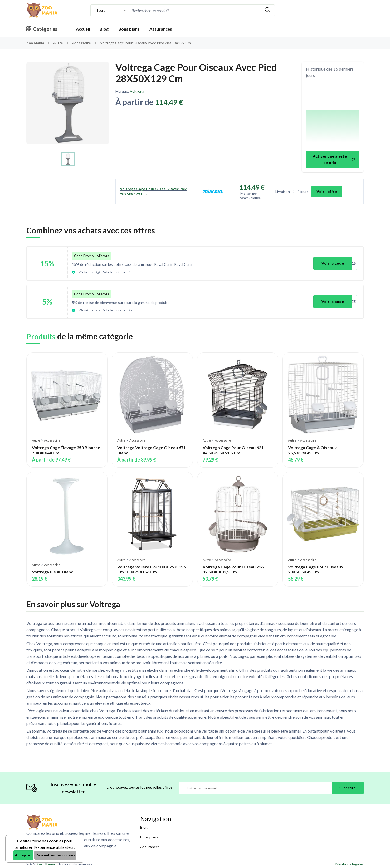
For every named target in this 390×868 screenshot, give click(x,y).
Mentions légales (350, 860)
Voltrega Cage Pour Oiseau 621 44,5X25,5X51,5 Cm (233, 447)
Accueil (83, 29)
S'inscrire (348, 784)
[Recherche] (195, 10)
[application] (333, 115)
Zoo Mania (36, 43)
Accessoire (84, 43)
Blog (104, 29)
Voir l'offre (327, 191)
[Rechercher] (267, 10)
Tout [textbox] (100, 10)
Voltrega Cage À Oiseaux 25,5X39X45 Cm (312, 447)
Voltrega (137, 91)
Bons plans (129, 29)
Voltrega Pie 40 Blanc (52, 568)
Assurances (161, 29)
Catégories (42, 29)
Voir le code (333, 263)
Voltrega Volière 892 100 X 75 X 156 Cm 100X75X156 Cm (152, 566)
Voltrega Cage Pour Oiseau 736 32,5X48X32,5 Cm (233, 566)
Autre (60, 43)
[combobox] (111, 10)
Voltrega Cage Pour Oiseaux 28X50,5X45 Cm (316, 566)
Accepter (23, 855)
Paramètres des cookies (55, 855)
